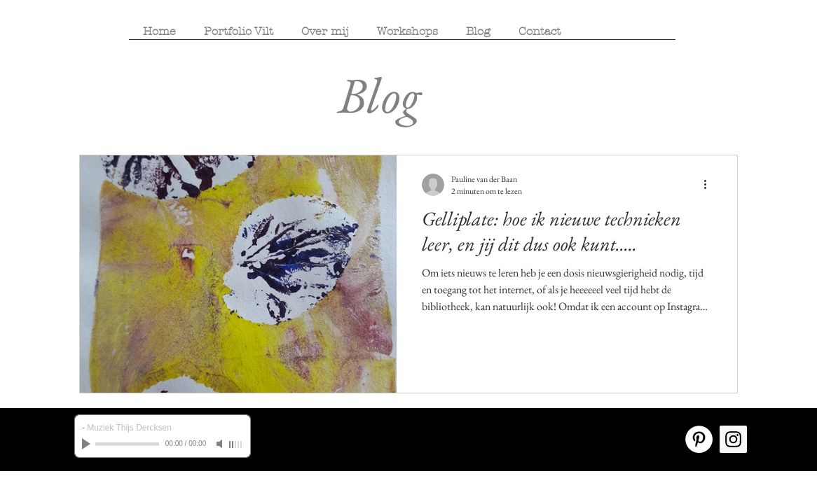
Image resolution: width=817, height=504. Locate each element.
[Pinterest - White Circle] (699, 439)
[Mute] (221, 444)
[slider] (236, 444)
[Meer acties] (710, 185)
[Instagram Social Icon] (733, 439)
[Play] (88, 444)
